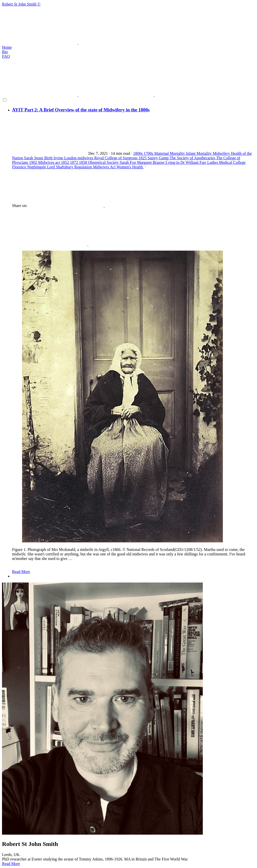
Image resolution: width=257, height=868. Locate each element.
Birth (49, 158)
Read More (21, 572)
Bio (5, 52)
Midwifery (222, 153)
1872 (75, 162)
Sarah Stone (34, 158)
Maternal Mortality (170, 153)
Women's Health (130, 167)
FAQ (6, 56)
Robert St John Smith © (128, 24)
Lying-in (173, 162)
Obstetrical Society (104, 162)
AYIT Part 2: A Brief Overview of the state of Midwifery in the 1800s (81, 110)
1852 (66, 162)
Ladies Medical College (227, 162)
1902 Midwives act (45, 162)
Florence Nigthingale (30, 167)
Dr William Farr (194, 162)
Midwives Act (105, 167)
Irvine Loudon (66, 158)
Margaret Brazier (151, 162)
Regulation (84, 167)
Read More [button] (11, 864)
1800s (138, 153)
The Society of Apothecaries (193, 158)
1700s (149, 153)
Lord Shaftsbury (61, 167)
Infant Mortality (199, 153)
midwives (86, 158)
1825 (143, 158)
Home (7, 47)
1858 (84, 162)
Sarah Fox (128, 162)
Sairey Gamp (159, 158)
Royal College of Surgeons (117, 158)
